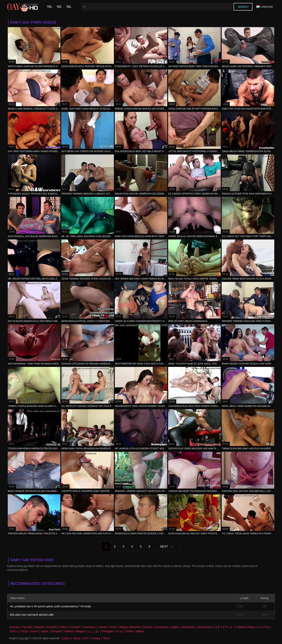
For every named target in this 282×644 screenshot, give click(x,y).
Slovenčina (89, 627)
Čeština (69, 631)
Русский (27, 627)
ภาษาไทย (264, 627)
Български (161, 627)
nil (50, 7)
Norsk (113, 627)
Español (39, 627)
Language (265, 7)
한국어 (13, 631)
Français (75, 627)
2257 (86, 638)
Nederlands (188, 627)
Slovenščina (205, 627)
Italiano (140, 631)
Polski (129, 631)
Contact (66, 638)
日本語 (24, 631)
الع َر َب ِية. (93, 631)
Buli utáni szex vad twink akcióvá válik (32, 615)
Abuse (76, 638)
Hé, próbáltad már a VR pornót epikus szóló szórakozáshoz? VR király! (51, 606)
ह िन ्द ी (229, 627)
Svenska (14, 627)
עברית (120, 631)
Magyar (80, 631)
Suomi (34, 631)
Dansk (44, 631)
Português (108, 631)
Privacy (96, 638)
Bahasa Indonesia (130, 627)
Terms (106, 638)
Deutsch (148, 627)
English (175, 627)
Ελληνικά (56, 631)
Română (52, 627)
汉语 (217, 627)
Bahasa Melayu (247, 627)
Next (164, 547)
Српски (103, 627)
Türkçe (63, 627)
